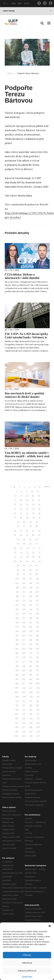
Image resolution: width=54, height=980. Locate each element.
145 (24, 627)
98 (30, 574)
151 (38, 631)
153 (24, 636)
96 (18, 574)
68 (15, 548)
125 (24, 605)
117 (24, 596)
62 (30, 540)
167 (38, 649)
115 (37, 592)
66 (30, 544)
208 (17, 697)
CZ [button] (6, 4)
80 (27, 557)
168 (17, 653)
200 (17, 688)
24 (27, 505)
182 (31, 666)
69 (21, 548)
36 (39, 513)
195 (38, 679)
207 (38, 692)
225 (24, 714)
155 (38, 636)
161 (24, 644)
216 (17, 705)
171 (38, 653)
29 (27, 509)
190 (31, 675)
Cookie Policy (27, 977)
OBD (13, 4)
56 (21, 535)
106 (31, 583)
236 (17, 727)
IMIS (20, 4)
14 (27, 496)
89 (24, 566)
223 (38, 710)
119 (37, 596)
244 (16, 736)
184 (17, 671)
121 (24, 601)
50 (15, 531)
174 (31, 657)
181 (24, 666)
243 (38, 732)
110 (31, 588)
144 (17, 627)
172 (17, 657)
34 (27, 513)
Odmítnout (27, 963)
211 (38, 697)
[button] (50, 926)
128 (17, 609)
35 (33, 513)
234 (31, 723)
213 (24, 701)
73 (15, 553)
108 (17, 588)
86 (33, 561)
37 (15, 518)
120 (17, 601)
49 (37, 526)
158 (31, 640)
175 (38, 657)
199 (38, 684)
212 (17, 701)
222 (31, 710)
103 (38, 579)
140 (17, 623)
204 (16, 692)
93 (24, 570)
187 (38, 671)
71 (34, 548)
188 (17, 675)
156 (17, 640)
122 (31, 601)
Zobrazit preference (27, 971)
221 (24, 710)
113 (24, 592)
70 (28, 548)
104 (17, 583)
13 (21, 496)
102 (31, 579)
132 (17, 614)
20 (33, 500)
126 (31, 605)
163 (38, 644)
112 (17, 592)
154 (31, 636)
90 (30, 566)
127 (38, 605)
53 (33, 531)
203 (38, 688)
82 (39, 557)
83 (15, 561)
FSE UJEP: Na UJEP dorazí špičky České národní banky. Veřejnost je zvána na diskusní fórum (26, 337)
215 (38, 701)
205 (24, 692)
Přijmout (27, 955)
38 (21, 518)
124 (17, 605)
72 (39, 548)
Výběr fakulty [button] (27, 11)
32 (15, 513)
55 (15, 535)
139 (37, 618)
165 (24, 649)
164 (17, 649)
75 (27, 553)
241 (24, 732)
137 (24, 618)
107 (38, 583)
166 (31, 649)
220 (17, 710)
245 (24, 736)
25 (33, 505)
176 (17, 662)
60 (18, 540)
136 (17, 618)
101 (24, 579)
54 (39, 531)
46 (18, 526)
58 (33, 535)
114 (31, 592)
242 (31, 732)
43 (24, 522)
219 (37, 705)
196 (17, 684)
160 (17, 644)
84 (21, 561)
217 (24, 705)
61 (24, 540)
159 (37, 640)
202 (31, 688)
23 (21, 505)
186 (31, 671)
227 (38, 714)
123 (37, 601)
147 (38, 627)
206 (31, 692)
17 (15, 500)
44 (30, 522)
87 (39, 561)
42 (18, 522)
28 (21, 509)
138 (31, 618)
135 (38, 614)
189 (24, 675)
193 (24, 679)
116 (17, 596)
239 (38, 727)
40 (33, 518)
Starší (47, 487)
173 (24, 657)
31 (39, 509)
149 (24, 631)
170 (31, 653)
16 (39, 496)
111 (38, 588)
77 (39, 553)
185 (24, 671)
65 (24, 544)
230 (31, 719)
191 (38, 675)
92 (18, 570)
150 (31, 631)
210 (31, 697)
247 (38, 736)
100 (17, 579)
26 (39, 505)
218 (31, 705)
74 (21, 553)
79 (21, 557)
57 (27, 535)
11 (38, 492)
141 (24, 623)
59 (39, 535)
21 (39, 500)
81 (33, 557)
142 (31, 623)
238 (31, 727)
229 (24, 719)
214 (31, 701)
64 (18, 544)
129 (24, 609)
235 (38, 723)
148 (17, 631)
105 (24, 583)
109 (24, 588)
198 (31, 684)
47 (24, 526)
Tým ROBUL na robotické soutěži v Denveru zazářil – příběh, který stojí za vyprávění (27, 456)
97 (24, 574)
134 (31, 614)
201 (24, 688)
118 (30, 596)
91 (37, 566)
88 (18, 566)
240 (17, 732)
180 (17, 666)
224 (17, 714)
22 (15, 505)
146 (31, 627)
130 (31, 609)
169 (24, 653)
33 (21, 513)
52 (27, 531)
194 (31, 679)
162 (31, 644)
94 (30, 570)
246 (31, 736)
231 (38, 719)
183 (37, 666)
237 (24, 727)
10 (32, 492)
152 (17, 636)
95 (37, 570)
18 (21, 500)
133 (24, 614)
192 (17, 679)
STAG (27, 4)
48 (30, 526)
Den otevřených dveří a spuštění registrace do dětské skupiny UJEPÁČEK (24, 397)
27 (15, 509)
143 (38, 623)
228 (17, 719)
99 (37, 574)
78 (15, 557)
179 (37, 662)
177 (24, 662)
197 (24, 684)
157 (24, 640)
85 (27, 561)
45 (37, 522)
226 (31, 714)
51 (21, 531)
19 (27, 500)
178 (31, 662)
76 (33, 553)
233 (24, 723)
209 (24, 697)
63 (37, 540)
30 (33, 509)
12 (16, 496)
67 (37, 544)
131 (38, 609)
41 (40, 518)
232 (17, 723)
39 (27, 518)
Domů (10, 73)
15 (33, 496)
